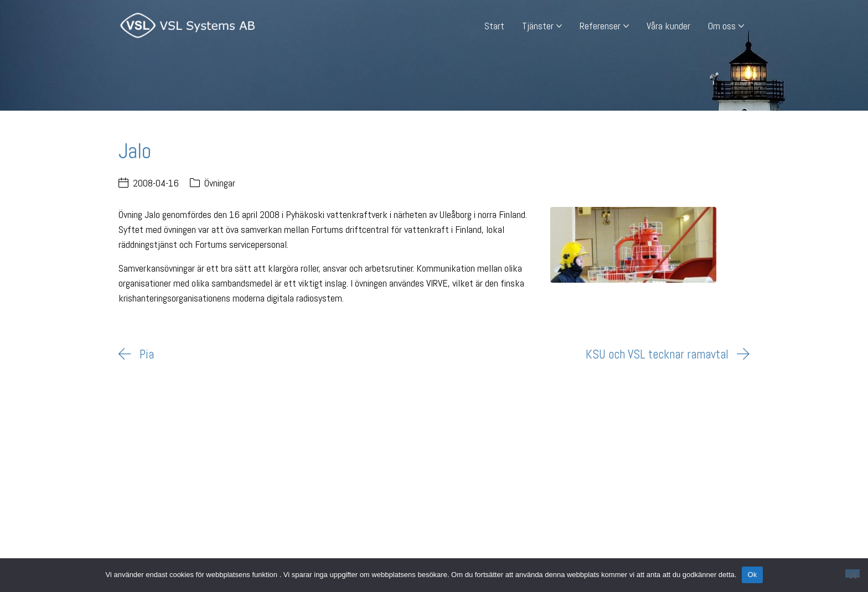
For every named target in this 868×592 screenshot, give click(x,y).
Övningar (220, 183)
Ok (752, 575)
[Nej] (852, 573)
